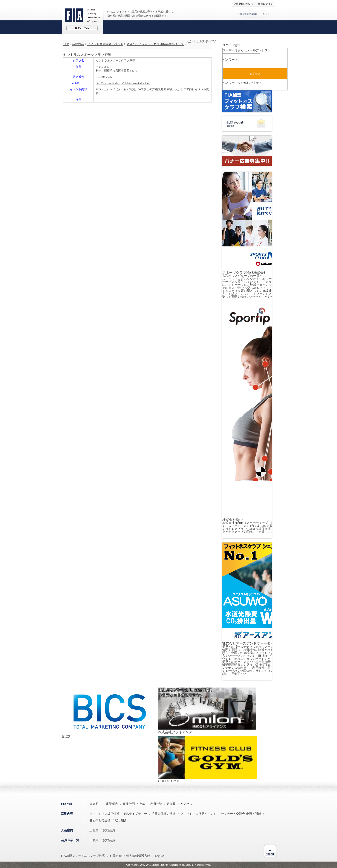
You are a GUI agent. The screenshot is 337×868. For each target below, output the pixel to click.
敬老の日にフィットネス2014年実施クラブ (155, 44)
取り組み (121, 820)
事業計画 (129, 804)
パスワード (230, 60)
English (266, 14)
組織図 (171, 804)
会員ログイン (265, 4)
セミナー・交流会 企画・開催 (241, 814)
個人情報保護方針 (249, 14)
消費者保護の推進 (164, 814)
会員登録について (244, 4)
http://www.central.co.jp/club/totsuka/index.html (123, 83)
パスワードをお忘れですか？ (242, 83)
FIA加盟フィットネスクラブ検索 (83, 856)
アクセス (186, 804)
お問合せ (116, 856)
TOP (66, 44)
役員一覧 (156, 804)
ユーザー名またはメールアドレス (245, 50)
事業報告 (112, 804)
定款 (142, 804)
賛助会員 (109, 830)
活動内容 (78, 44)
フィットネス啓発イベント (105, 44)
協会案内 (95, 804)
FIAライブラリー (136, 814)
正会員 (94, 830)
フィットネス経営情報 (104, 814)
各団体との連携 (100, 820)
